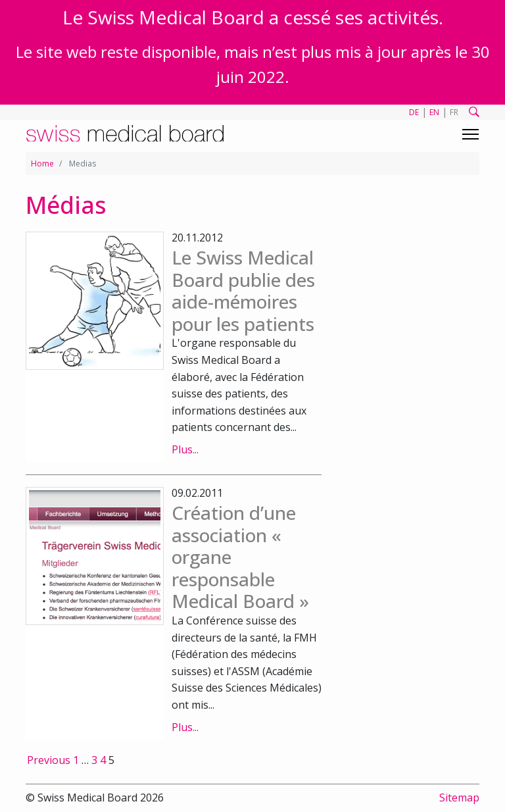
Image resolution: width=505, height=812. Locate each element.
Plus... (185, 449)
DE (414, 112)
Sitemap (459, 798)
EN (434, 112)
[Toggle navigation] (470, 134)
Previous (49, 760)
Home (42, 164)
